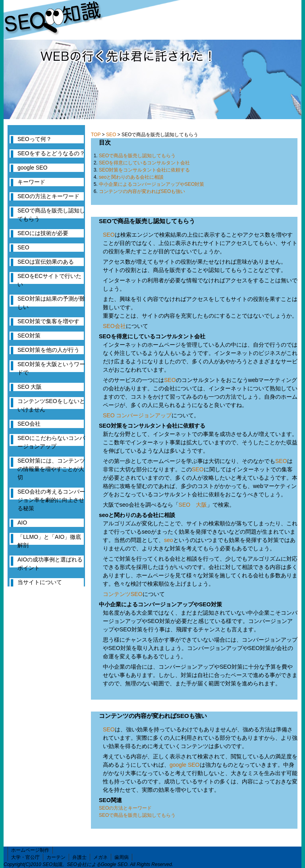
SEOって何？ (35, 139)
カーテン (56, 857)
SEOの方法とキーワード (125, 808)
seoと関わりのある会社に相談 (131, 177)
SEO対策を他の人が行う (48, 350)
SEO (111, 135)
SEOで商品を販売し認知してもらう (137, 156)
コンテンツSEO (123, 594)
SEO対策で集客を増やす (48, 321)
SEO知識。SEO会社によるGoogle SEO (85, 864)
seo (169, 540)
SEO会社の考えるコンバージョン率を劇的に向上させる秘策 (51, 500)
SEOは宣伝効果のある (46, 262)
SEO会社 (114, 326)
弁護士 (79, 857)
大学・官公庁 (25, 857)
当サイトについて (40, 582)
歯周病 (122, 857)
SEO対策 (29, 336)
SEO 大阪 (193, 505)
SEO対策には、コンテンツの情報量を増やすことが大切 (51, 469)
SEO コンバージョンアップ (137, 415)
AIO (22, 523)
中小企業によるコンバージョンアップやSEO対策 (152, 184)
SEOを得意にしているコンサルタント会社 (144, 163)
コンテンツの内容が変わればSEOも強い (142, 191)
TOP (96, 135)
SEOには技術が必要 (43, 233)
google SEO (185, 765)
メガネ (100, 857)
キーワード (31, 182)
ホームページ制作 (30, 850)
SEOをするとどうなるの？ (51, 153)
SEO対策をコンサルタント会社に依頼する (144, 170)
